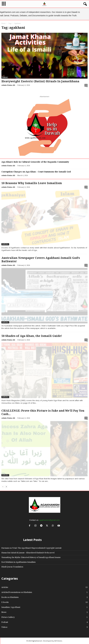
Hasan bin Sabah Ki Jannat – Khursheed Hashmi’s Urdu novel (28, 553)
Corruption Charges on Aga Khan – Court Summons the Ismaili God (36, 172)
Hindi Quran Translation (12, 567)
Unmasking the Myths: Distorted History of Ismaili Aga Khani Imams (31, 557)
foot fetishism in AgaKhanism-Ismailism (18, 562)
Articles (5, 244)
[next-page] (6, 487)
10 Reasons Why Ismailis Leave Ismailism (32, 183)
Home (3, 23)
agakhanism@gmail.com (49, 520)
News (4, 612)
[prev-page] (3, 487)
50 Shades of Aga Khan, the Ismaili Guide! (32, 336)
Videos (5, 77)
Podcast (5, 622)
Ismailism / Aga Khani (11, 607)
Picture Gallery (8, 617)
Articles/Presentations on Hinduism (17, 592)
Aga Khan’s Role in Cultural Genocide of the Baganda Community (35, 162)
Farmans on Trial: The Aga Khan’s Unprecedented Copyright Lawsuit (31, 548)
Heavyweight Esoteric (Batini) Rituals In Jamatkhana (40, 81)
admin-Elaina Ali (8, 85)
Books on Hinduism (10, 597)
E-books (5, 602)
